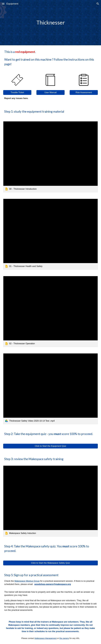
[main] (51, 23)
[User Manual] (51, 92)
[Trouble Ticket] (17, 92)
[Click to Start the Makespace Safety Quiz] (51, 563)
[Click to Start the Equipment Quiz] (51, 446)
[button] (3, 4)
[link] (51, 157)
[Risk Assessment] (84, 92)
